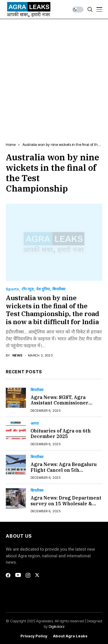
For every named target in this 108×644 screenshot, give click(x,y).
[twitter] (37, 575)
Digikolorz (57, 626)
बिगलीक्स (59, 289)
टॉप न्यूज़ (28, 289)
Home (11, 144)
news (18, 356)
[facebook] (8, 575)
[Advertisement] (54, 76)
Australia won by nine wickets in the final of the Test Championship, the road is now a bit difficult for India (53, 310)
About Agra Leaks (70, 636)
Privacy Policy (34, 636)
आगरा (35, 423)
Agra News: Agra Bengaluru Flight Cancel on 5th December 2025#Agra (64, 470)
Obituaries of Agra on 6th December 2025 (61, 434)
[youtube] (18, 575)
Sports (12, 289)
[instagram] (28, 575)
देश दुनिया (43, 289)
